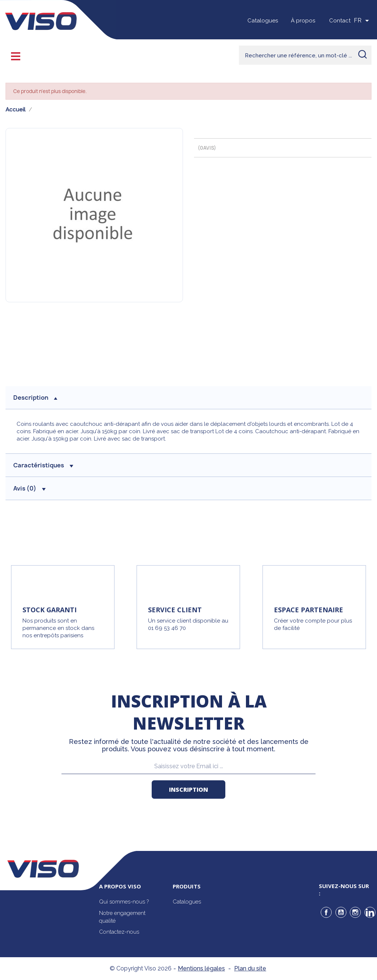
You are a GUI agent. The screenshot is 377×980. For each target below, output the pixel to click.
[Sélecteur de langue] (363, 21)
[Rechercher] (305, 55)
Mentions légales (201, 968)
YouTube (341, 912)
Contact (340, 21)
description (35, 398)
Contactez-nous (119, 932)
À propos (303, 21)
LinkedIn (370, 912)
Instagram (355, 912)
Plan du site (250, 968)
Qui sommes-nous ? (124, 902)
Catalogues (263, 21)
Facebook (326, 912)
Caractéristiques (43, 465)
